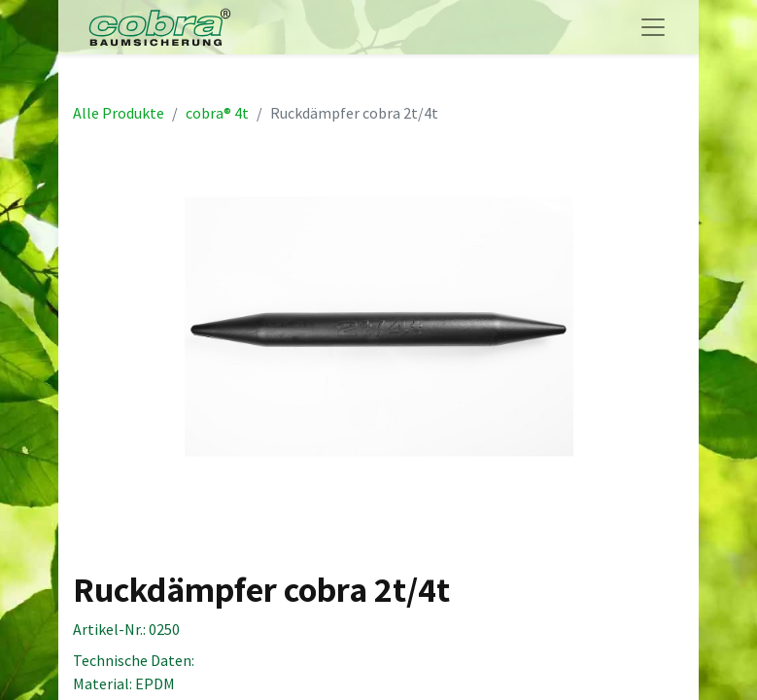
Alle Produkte (119, 113)
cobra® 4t (217, 113)
